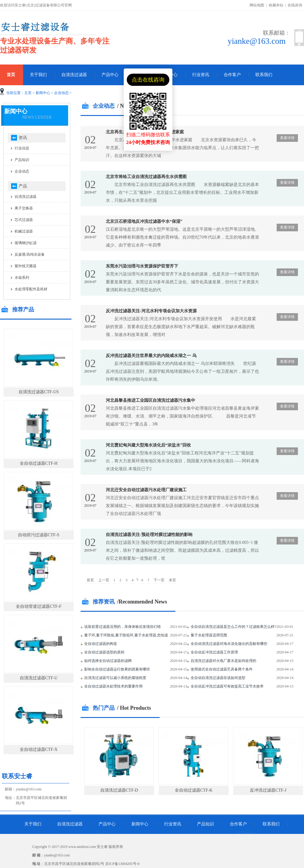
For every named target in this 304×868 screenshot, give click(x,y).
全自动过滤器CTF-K (194, 790)
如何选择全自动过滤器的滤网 (108, 661)
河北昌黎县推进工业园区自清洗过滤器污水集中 (150, 400)
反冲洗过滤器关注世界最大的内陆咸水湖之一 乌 (151, 356)
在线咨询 (295, 5)
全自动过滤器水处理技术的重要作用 (113, 686)
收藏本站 (276, 5)
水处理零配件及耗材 (31, 289)
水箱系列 (22, 278)
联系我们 (264, 75)
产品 (23, 186)
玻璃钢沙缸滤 (26, 243)
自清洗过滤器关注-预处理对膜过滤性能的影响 (149, 535)
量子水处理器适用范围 (209, 635)
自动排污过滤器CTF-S (39, 535)
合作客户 (232, 75)
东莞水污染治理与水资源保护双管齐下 (142, 266)
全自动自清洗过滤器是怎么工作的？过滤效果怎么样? (233, 627)
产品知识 (22, 160)
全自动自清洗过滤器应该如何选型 (218, 678)
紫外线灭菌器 (26, 266)
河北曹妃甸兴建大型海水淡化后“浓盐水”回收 (148, 445)
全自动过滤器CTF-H (39, 463)
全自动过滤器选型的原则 (104, 652)
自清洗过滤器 (74, 75)
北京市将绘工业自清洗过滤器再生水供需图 (146, 177)
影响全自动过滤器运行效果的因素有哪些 (117, 669)
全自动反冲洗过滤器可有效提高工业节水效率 (227, 686)
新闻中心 (43, 93)
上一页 (104, 580)
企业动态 (61, 93)
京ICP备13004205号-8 (122, 864)
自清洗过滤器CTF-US (39, 392)
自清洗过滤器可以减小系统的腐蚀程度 (115, 678)
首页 (90, 580)
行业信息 (22, 148)
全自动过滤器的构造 (101, 644)
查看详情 (287, 138)
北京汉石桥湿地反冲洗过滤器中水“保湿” (144, 221)
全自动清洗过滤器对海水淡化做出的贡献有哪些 (229, 644)
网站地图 (257, 5)
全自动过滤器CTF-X (39, 749)
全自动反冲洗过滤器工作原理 (214, 652)
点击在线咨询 (148, 80)
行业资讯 (201, 75)
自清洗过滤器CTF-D (119, 790)
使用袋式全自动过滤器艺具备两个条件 (222, 669)
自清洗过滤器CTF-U (39, 678)
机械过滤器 (24, 231)
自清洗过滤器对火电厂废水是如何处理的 (223, 661)
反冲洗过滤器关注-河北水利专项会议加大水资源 (151, 311)
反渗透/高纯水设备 (30, 254)
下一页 (159, 580)
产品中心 (110, 75)
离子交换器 (24, 208)
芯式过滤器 (24, 220)
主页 (28, 93)
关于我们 (38, 75)
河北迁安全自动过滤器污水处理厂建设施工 (146, 490)
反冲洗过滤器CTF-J (268, 790)
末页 (172, 580)
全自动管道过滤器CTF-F (39, 606)
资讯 (23, 138)
